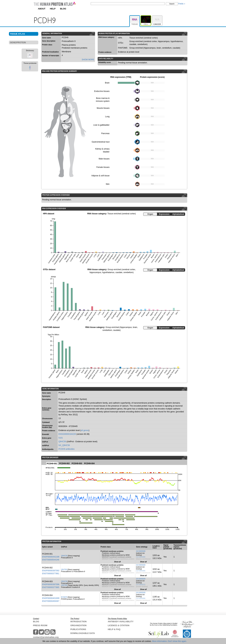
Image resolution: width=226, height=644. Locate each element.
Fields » (182, 4)
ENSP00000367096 (51, 584)
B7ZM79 (64, 597)
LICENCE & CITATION (119, 625)
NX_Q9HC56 (64, 445)
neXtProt (46, 446)
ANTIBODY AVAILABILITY (121, 622)
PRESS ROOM (40, 625)
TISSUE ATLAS (17, 34)
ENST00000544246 (51, 560)
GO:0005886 (141, 557)
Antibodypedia (48, 449)
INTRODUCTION (79, 622)
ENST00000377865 (51, 587)
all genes (85, 430)
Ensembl (46, 434)
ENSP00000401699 (51, 598)
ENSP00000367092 (51, 571)
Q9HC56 (62, 442)
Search (172, 4)
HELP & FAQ (114, 629)
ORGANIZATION (78, 625)
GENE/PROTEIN (18, 42)
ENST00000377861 (51, 574)
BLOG (63, 9)
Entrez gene (47, 438)
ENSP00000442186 (51, 557)
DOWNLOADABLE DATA (83, 633)
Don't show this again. (177, 641)
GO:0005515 (141, 585)
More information (159, 641)
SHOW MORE (88, 60)
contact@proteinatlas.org (46, 637)
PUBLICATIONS (78, 629)
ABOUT (42, 9)
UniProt (45, 442)
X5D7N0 (64, 585)
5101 (61, 438)
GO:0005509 (141, 551)
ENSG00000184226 (67, 434)
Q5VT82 (64, 570)
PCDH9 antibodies (67, 449)
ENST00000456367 (51, 601)
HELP (53, 9)
